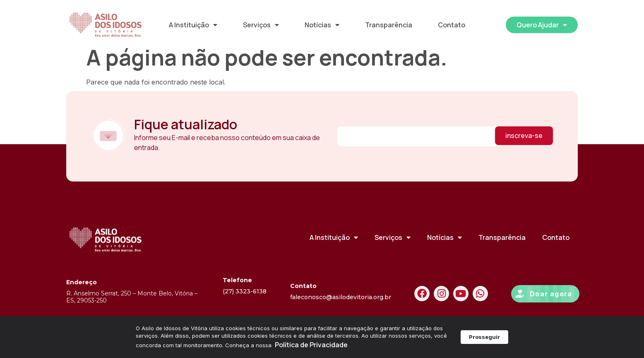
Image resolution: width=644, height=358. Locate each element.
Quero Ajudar (542, 25)
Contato (452, 25)
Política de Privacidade (311, 345)
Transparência (389, 25)
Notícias (322, 25)
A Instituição (193, 25)
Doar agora (551, 302)
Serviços (261, 25)
